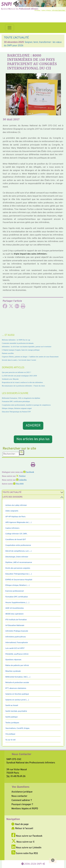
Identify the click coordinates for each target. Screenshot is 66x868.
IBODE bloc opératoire (14, 614)
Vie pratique (10, 734)
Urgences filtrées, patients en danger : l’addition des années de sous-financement (30, 357)
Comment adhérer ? (22, 800)
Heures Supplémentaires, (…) (17, 603)
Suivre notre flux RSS (25, 853)
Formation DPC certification (17, 597)
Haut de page (20, 824)
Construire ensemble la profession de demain (18, 343)
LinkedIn (21, 480)
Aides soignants (12, 511)
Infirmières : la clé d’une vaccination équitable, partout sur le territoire (27, 346)
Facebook (29, 472)
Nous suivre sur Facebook (27, 836)
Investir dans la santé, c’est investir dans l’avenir (19, 360)
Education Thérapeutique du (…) (19, 574)
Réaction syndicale (13, 671)
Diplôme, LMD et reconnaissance (19, 562)
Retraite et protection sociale (17, 683)
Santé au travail (12, 705)
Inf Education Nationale (15, 625)
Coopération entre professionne (18, 545)
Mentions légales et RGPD (25, 809)
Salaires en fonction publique (17, 694)
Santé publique (12, 717)
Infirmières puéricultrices (16, 637)
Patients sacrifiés (8, 353)
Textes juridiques (12, 723)
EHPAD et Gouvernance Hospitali (19, 580)
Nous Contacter (21, 754)
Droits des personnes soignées (18, 568)
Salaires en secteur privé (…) (17, 700)
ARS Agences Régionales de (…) (18, 522)
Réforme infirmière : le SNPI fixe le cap (16, 340)
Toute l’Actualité (12, 492)
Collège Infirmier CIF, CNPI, (16, 534)
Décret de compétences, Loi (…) (18, 551)
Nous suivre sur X (23, 842)
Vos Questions (21, 787)
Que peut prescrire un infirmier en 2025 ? (16, 372)
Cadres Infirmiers (12, 528)
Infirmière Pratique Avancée (17, 631)
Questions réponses (13, 660)
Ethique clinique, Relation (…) (17, 585)
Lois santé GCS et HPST (15, 648)
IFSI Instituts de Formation (16, 620)
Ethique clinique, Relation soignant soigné (17, 408)
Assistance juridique (22, 792)
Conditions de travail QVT (16, 540)
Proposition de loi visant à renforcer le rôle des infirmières (22, 382)
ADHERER (33, 426)
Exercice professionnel (15, 591)
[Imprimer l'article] (23, 307)
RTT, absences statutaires (16, 688)
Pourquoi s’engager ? (22, 804)
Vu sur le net (10, 740)
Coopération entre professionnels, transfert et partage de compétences (26, 405)
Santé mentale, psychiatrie (16, 711)
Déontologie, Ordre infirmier (17, 557)
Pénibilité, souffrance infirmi (17, 654)
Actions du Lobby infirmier (16, 505)
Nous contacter (19, 796)
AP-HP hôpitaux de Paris (15, 517)
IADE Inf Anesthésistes (15, 608)
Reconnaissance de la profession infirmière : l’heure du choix (23, 386)
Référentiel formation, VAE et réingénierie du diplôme (21, 398)
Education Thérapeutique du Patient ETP (16, 412)
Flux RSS (18, 484)
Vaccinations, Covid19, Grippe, (18, 728)
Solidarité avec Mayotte (10, 379)
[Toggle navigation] (10, 28)
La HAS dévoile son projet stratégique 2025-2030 (19, 376)
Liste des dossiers (13, 497)
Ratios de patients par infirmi (17, 665)
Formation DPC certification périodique (16, 401)
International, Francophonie (17, 643)
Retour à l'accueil (22, 828)
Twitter (21, 476)
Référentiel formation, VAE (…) (18, 677)
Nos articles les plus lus (33, 439)
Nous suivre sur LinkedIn (26, 848)
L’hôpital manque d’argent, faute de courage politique (21, 350)
